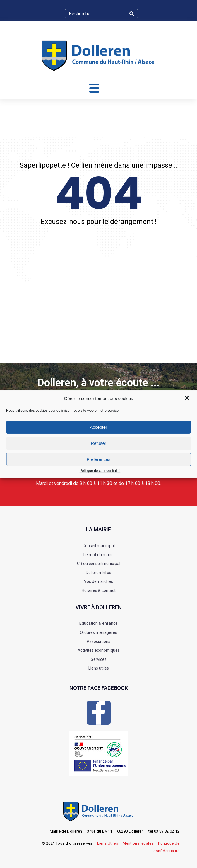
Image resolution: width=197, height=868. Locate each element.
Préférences (98, 459)
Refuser (98, 443)
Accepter (98, 427)
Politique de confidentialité (100, 471)
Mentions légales (138, 843)
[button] (187, 399)
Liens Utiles (108, 843)
